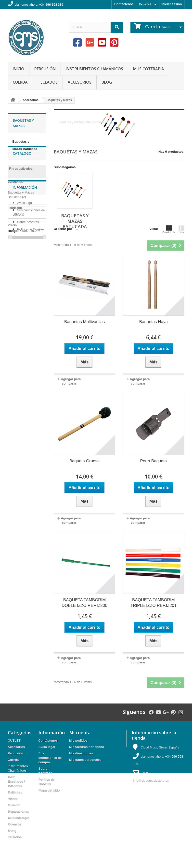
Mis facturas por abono (87, 747)
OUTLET (14, 741)
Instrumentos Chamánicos (94, 69)
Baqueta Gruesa (85, 461)
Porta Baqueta (154, 461)
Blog (107, 82)
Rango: (13, 245)
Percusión (45, 69)
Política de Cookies (31, 310)
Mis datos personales (85, 760)
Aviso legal (25, 283)
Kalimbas (15, 792)
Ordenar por (63, 229)
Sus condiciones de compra (50, 758)
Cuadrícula (169, 229)
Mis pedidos (78, 741)
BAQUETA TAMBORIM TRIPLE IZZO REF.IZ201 (154, 603)
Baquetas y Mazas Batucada (25, 145)
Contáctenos (124, 4)
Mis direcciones (81, 753)
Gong (12, 831)
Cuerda (20, 82)
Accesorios (80, 82)
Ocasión (14, 805)
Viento (13, 799)
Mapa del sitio (49, 790)
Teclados (48, 82)
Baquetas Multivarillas (84, 322)
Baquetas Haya (154, 322)
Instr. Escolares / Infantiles (16, 781)
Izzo (19, 228)
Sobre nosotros (28, 303)
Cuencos (15, 824)
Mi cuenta (80, 733)
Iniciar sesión (172, 4)
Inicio (19, 69)
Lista (181, 229)
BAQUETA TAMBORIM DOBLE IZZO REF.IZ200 (85, 603)
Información (25, 270)
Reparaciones (18, 811)
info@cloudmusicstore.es (150, 780)
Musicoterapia (149, 69)
